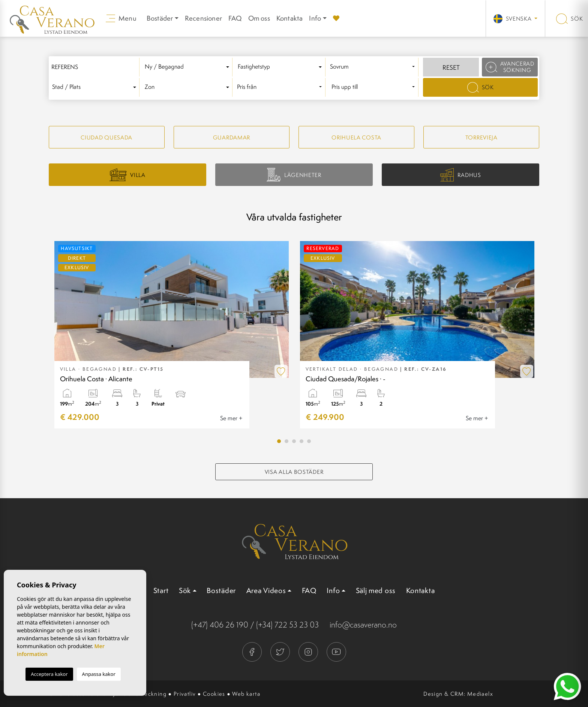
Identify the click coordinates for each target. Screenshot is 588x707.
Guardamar (232, 137)
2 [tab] (286, 441)
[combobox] (188, 67)
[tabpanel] (172, 335)
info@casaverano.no (363, 625)
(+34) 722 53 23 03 (287, 625)
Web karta (246, 694)
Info (315, 18)
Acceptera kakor (49, 674)
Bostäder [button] (160, 18)
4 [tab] (301, 441)
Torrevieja (481, 137)
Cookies (214, 694)
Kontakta (290, 18)
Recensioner (203, 18)
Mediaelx (480, 694)
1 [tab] (279, 441)
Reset (451, 67)
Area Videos (266, 590)
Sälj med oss (376, 590)
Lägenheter (294, 175)
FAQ (235, 18)
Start (161, 590)
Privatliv (185, 694)
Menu (121, 18)
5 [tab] (309, 441)
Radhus (461, 175)
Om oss (259, 18)
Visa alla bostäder (294, 472)
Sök (570, 19)
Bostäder (221, 590)
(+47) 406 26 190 (220, 625)
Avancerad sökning (510, 67)
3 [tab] (294, 441)
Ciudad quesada (106, 137)
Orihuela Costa (356, 137)
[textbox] (188, 67)
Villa (127, 175)
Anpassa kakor (99, 674)
